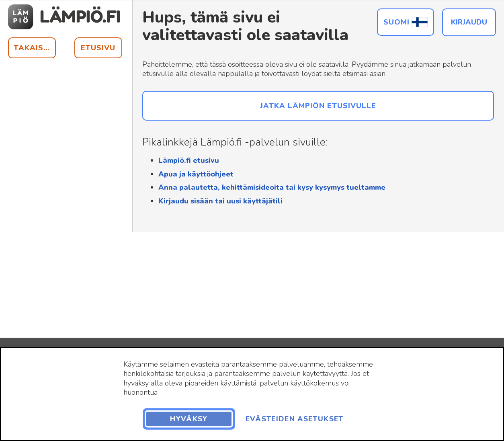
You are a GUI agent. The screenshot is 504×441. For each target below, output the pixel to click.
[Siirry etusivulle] (65, 17)
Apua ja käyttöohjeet (196, 174)
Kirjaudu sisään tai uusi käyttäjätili (220, 201)
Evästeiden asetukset (295, 419)
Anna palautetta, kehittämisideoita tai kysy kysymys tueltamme (272, 187)
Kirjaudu (469, 22)
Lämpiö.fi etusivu (189, 160)
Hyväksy (189, 419)
